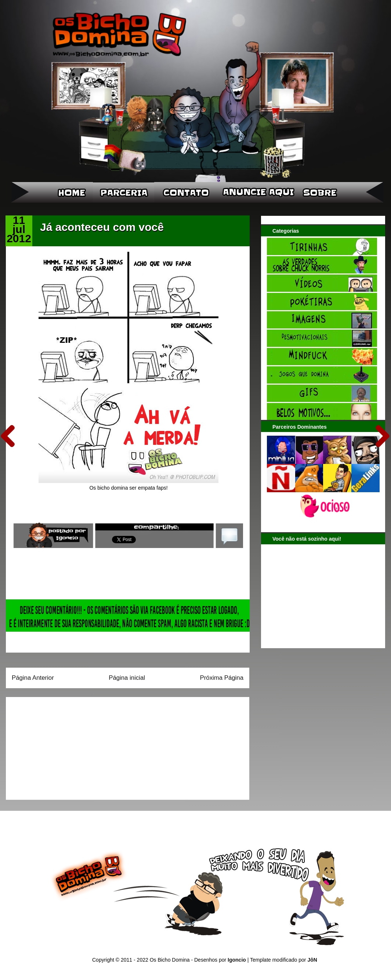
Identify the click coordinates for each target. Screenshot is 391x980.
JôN (312, 960)
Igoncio (237, 960)
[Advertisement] (58, 746)
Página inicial (127, 678)
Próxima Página (222, 678)
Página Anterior (33, 678)
